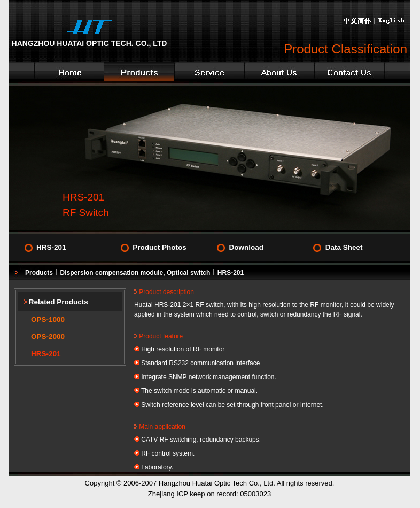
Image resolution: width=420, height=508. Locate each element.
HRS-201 (51, 247)
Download (246, 247)
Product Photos (160, 247)
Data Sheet (344, 247)
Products (39, 273)
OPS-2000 (48, 337)
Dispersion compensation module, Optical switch (135, 273)
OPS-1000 (48, 320)
